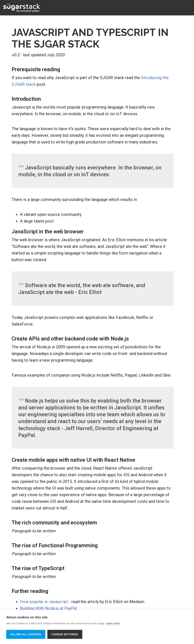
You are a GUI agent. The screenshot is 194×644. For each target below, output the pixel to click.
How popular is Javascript (44, 602)
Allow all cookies (26, 634)
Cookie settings (65, 634)
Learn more (113, 623)
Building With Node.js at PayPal (48, 608)
